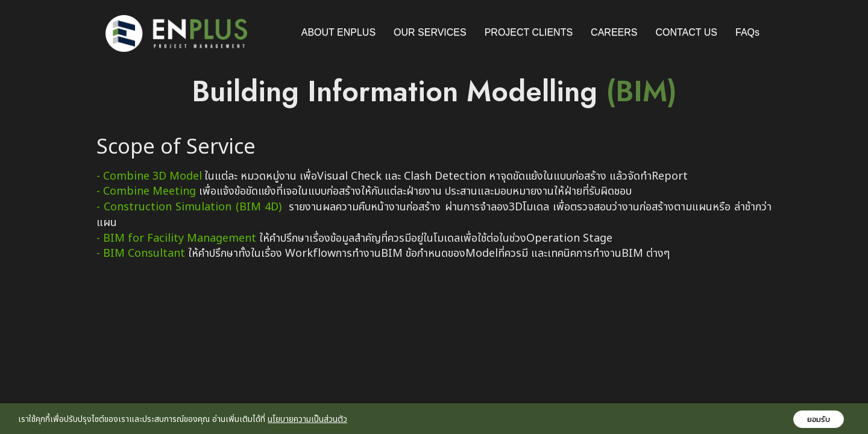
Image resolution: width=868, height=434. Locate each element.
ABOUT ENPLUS (338, 32)
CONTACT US (686, 32)
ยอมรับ (819, 419)
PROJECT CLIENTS (529, 32)
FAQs (747, 32)
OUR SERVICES (430, 32)
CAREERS (614, 32)
